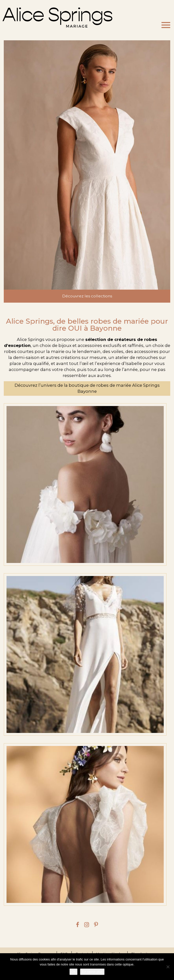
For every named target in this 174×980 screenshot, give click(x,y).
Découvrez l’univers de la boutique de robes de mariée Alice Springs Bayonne (87, 388)
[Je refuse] (168, 967)
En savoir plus (92, 972)
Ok (74, 972)
